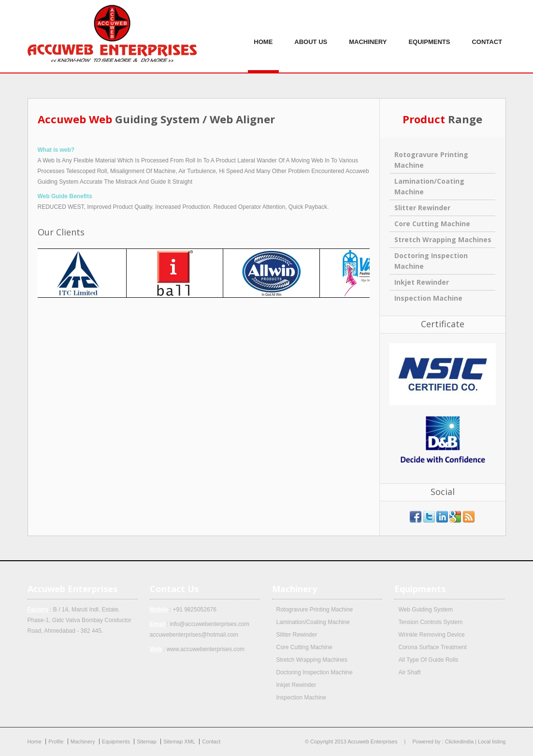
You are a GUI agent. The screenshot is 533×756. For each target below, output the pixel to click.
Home (263, 36)
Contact (487, 36)
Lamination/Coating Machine (313, 622)
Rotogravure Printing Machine (315, 610)
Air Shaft (410, 672)
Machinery (368, 36)
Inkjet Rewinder (422, 282)
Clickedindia (459, 741)
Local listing (492, 741)
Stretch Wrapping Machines (443, 240)
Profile (56, 741)
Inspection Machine (428, 298)
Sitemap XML (179, 741)
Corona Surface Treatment (433, 647)
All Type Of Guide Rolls (429, 660)
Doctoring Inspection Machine (315, 672)
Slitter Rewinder (422, 208)
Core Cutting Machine (432, 224)
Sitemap (146, 741)
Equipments (429, 36)
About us (311, 36)
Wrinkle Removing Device (432, 635)
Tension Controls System (431, 622)
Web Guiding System (426, 610)
